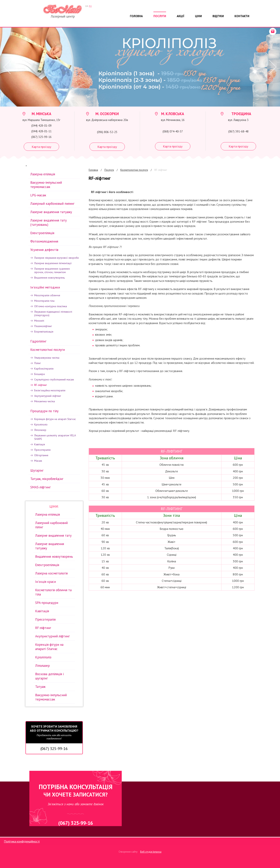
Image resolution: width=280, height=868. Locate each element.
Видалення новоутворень (49, 278)
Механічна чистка (45, 401)
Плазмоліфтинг (43, 326)
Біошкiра (39, 374)
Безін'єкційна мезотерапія (50, 390)
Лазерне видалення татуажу (51, 212)
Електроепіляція (42, 233)
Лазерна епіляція (43, 174)
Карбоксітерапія (44, 369)
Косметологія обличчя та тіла (53, 592)
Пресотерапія (42, 450)
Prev (6, 67)
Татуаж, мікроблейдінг (47, 479)
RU (90, 6)
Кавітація (40, 444)
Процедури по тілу (44, 411)
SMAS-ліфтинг (41, 487)
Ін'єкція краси (45, 582)
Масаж (38, 461)
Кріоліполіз (41, 424)
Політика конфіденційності (22, 841)
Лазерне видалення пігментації (53, 263)
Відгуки (218, 16)
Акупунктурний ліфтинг (48, 396)
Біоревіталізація (44, 332)
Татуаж (40, 687)
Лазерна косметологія (51, 573)
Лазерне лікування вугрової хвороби (56, 258)
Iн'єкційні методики (45, 287)
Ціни (198, 16)
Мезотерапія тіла (44, 301)
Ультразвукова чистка (47, 358)
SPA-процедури (47, 603)
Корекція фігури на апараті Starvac (55, 419)
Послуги (160, 16)
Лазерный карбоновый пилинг (52, 204)
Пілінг (38, 363)
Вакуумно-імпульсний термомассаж (46, 185)
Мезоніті (39, 321)
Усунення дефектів (44, 250)
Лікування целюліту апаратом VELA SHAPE (55, 437)
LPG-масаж (38, 195)
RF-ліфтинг (161, 170)
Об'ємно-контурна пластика (51, 306)
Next (272, 67)
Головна (136, 16)
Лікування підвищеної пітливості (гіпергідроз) (53, 313)
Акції (181, 16)
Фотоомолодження (44, 241)
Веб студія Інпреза (151, 852)
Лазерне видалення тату (53, 535)
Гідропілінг (38, 341)
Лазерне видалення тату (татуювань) (49, 222)
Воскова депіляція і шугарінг (49, 676)
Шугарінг (37, 470)
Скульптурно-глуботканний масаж (54, 379)
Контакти (242, 16)
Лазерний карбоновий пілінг (51, 525)
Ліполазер (40, 430)
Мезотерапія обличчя (47, 295)
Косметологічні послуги (134, 170)
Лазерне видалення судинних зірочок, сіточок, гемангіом (52, 270)
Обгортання (41, 455)
